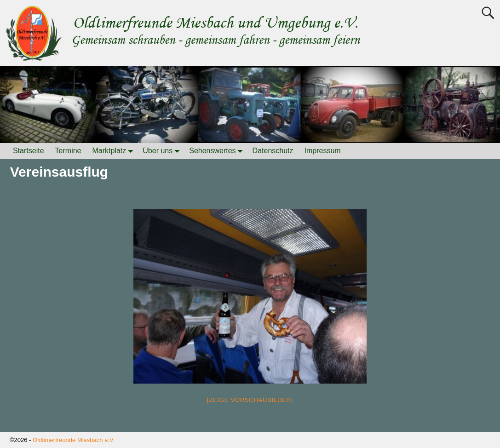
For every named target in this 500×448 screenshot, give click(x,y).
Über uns (163, 151)
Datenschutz (273, 151)
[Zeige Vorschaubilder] (250, 400)
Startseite (29, 151)
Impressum (323, 151)
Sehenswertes (218, 151)
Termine (68, 151)
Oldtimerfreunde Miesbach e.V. (74, 440)
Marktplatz (115, 151)
